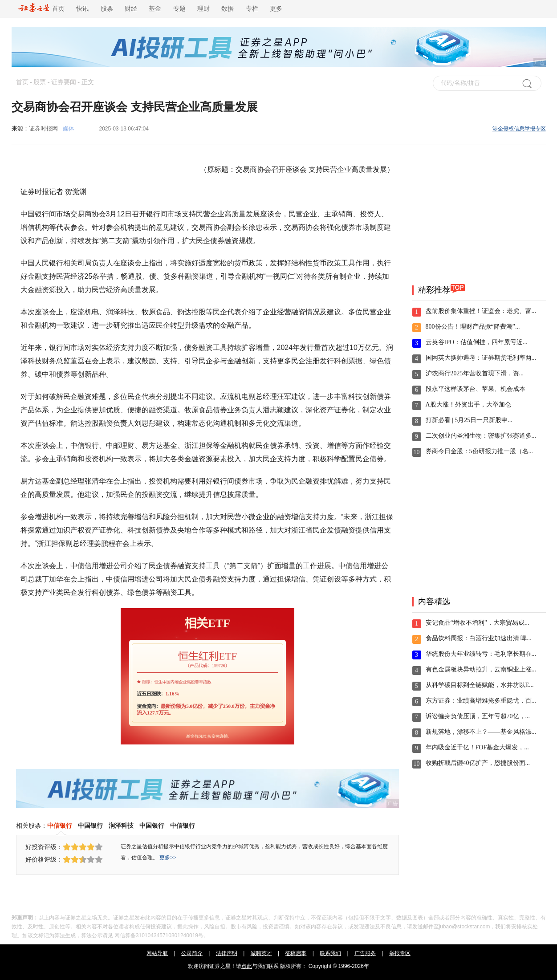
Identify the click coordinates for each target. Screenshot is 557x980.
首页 (42, 9)
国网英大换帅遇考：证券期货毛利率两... (481, 358)
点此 (247, 966)
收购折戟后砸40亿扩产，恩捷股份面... (478, 763)
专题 (179, 9)
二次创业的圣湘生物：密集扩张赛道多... (481, 436)
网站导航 (157, 953)
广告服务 (365, 953)
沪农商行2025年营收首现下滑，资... (475, 373)
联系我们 (330, 953)
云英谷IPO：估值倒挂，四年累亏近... (477, 342)
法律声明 (227, 953)
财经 (131, 9)
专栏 (252, 9)
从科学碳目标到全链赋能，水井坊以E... (480, 685)
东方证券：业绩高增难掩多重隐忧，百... (481, 701)
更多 (276, 9)
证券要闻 (64, 82)
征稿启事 (296, 953)
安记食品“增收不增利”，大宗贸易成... (478, 623)
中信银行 (60, 825)
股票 (107, 9)
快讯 (82, 9)
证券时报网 (43, 128)
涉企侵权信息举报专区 (519, 129)
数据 (228, 9)
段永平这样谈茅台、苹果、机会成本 (476, 389)
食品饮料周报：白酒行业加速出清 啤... (479, 638)
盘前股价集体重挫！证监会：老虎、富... (481, 311)
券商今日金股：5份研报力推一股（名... (480, 451)
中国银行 (90, 825)
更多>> (168, 858)
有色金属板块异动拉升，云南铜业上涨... (481, 669)
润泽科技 (121, 825)
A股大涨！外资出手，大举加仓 (468, 405)
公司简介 (192, 953)
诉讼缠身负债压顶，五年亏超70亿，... (478, 716)
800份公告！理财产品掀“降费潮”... (473, 327)
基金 (155, 9)
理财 (203, 9)
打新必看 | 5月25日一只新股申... (469, 420)
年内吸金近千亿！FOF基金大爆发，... (477, 747)
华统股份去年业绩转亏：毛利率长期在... (481, 654)
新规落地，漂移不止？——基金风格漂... (481, 732)
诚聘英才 (261, 953)
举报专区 (400, 953)
